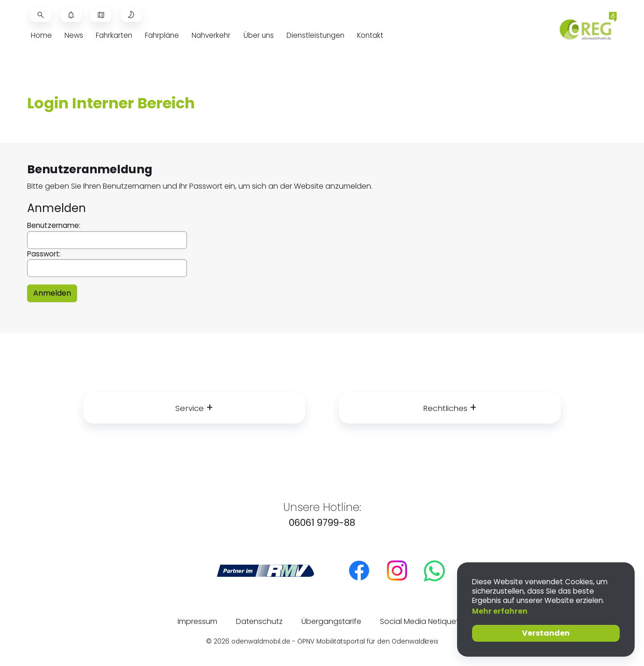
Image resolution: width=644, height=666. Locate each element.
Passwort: (107, 263)
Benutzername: (107, 235)
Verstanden (546, 633)
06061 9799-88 (322, 523)
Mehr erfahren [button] (500, 611)
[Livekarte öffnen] (101, 15)
